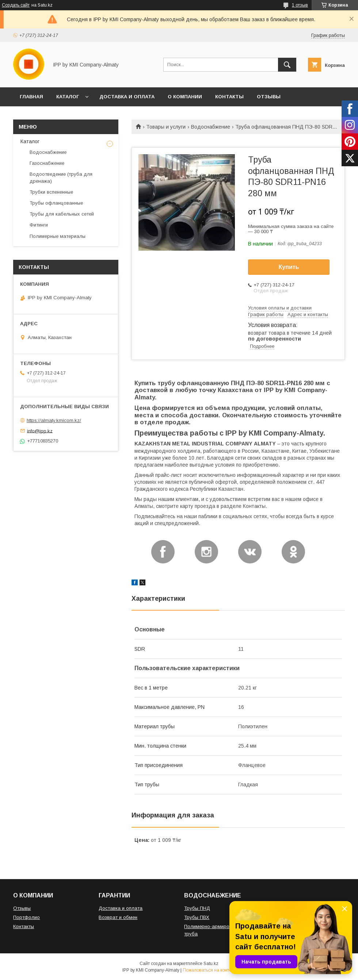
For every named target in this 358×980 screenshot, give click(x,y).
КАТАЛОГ (68, 97)
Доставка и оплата (121, 908)
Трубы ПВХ (197, 917)
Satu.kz (211, 964)
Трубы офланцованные (56, 203)
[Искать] (287, 65)
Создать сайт (16, 5)
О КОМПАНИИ (185, 97)
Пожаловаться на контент (209, 970)
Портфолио (26, 917)
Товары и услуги (166, 127)
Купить (289, 267)
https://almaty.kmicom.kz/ (54, 420)
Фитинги (39, 225)
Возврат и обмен (118, 917)
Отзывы (22, 908)
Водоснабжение (211, 127)
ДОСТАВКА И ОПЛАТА (127, 97)
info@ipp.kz (40, 431)
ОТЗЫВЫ (269, 97)
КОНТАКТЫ (229, 97)
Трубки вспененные (51, 192)
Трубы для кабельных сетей (62, 214)
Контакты (24, 926)
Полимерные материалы (58, 236)
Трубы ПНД (197, 908)
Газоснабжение (47, 163)
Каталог (30, 141)
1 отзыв (300, 5)
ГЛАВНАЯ (31, 97)
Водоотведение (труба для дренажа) (61, 177)
